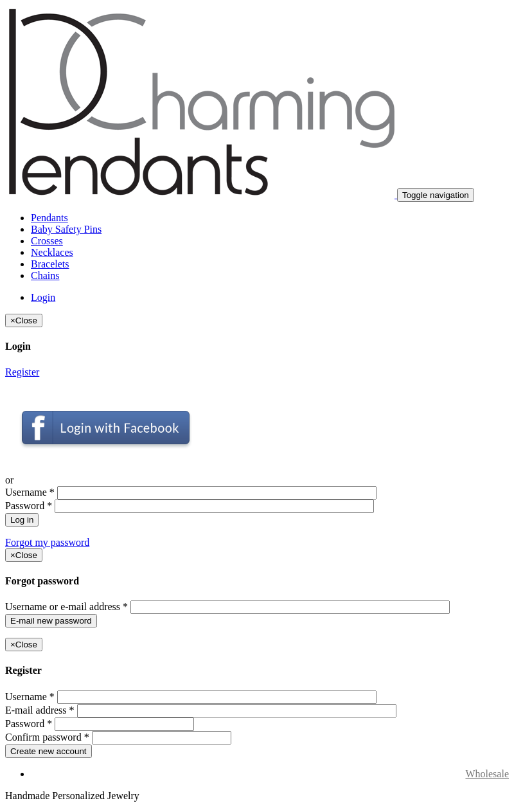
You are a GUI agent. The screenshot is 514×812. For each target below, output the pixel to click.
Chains (45, 275)
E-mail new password (51, 621)
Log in (22, 520)
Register (22, 372)
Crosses (47, 241)
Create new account (49, 751)
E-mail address (40, 710)
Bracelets (50, 264)
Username (30, 492)
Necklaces (52, 252)
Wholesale (487, 774)
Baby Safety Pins (66, 229)
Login (43, 297)
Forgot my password (47, 542)
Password (29, 506)
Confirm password (47, 737)
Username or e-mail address (66, 607)
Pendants (49, 218)
